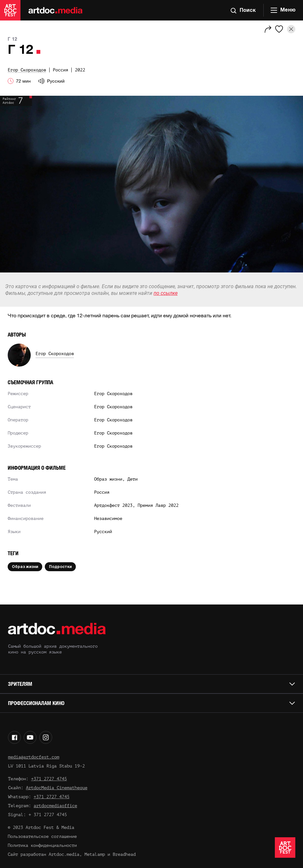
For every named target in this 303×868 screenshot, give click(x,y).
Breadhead (124, 854)
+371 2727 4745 (49, 779)
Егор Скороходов (55, 354)
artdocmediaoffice (55, 806)
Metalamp (95, 854)
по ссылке (166, 293)
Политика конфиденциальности (42, 845)
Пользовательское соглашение (42, 836)
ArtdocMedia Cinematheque (57, 788)
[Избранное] (279, 29)
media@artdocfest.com (34, 757)
